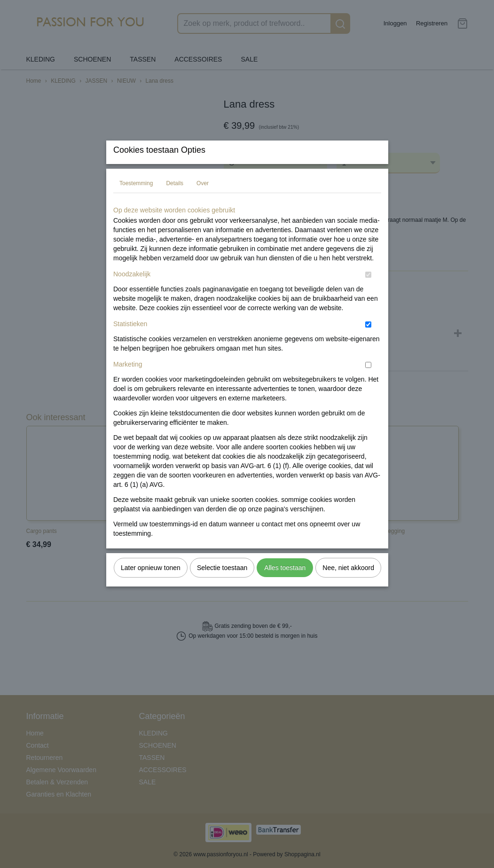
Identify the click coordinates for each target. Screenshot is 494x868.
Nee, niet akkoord (348, 586)
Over (203, 202)
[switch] (368, 293)
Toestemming (136, 202)
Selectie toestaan (222, 586)
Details (175, 202)
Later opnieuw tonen (151, 586)
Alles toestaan (285, 586)
